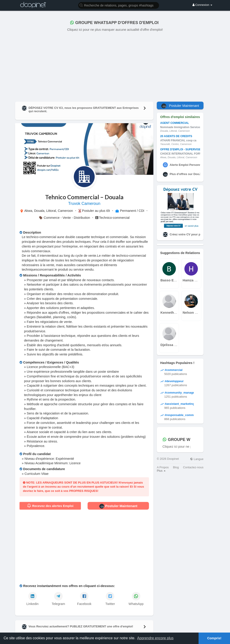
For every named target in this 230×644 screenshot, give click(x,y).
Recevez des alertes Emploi (50, 506)
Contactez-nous (193, 467)
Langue (197, 459)
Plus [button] (161, 471)
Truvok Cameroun (84, 204)
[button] (119, 5)
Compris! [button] (214, 638)
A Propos (163, 467)
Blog (176, 467)
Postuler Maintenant (118, 506)
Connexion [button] (202, 5)
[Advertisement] (115, 66)
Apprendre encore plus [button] (155, 638)
